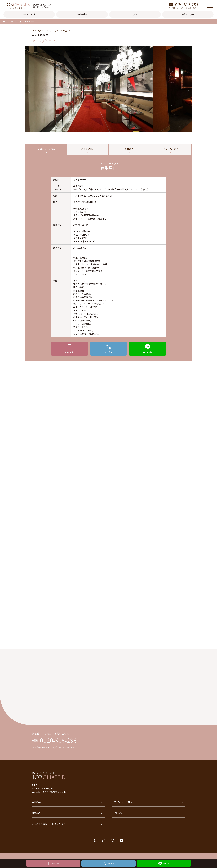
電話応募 (111, 863)
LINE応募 (166, 863)
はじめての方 (29, 14)
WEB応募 (55, 863)
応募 (70, 353)
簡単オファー (188, 14)
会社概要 (67, 804)
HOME (5, 22)
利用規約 (67, 815)
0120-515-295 (186, 5)
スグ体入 (135, 14)
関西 (12, 22)
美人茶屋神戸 (30, 22)
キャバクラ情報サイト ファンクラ (67, 826)
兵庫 (19, 22)
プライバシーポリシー (147, 804)
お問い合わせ (147, 815)
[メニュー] (210, 6)
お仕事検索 (82, 14)
